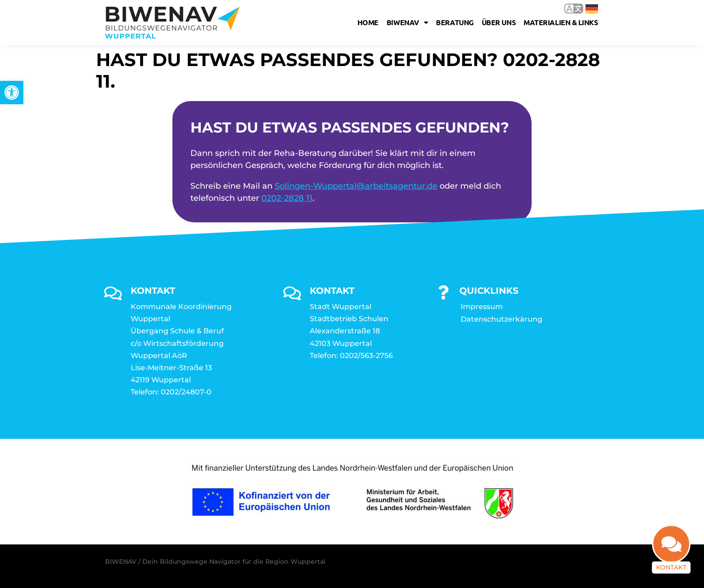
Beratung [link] (455, 22)
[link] (12, 93)
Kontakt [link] (671, 571)
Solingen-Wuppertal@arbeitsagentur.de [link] (356, 186)
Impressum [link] (482, 307)
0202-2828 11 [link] (287, 198)
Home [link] (368, 22)
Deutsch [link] (592, 9)
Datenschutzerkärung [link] (502, 319)
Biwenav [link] (407, 22)
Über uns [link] (499, 22)
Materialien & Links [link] (561, 22)
